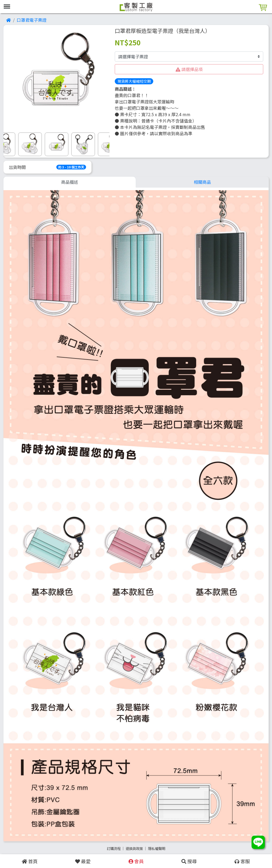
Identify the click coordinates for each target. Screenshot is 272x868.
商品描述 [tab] (70, 182)
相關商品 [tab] (202, 182)
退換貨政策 (134, 849)
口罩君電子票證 (32, 20)
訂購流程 (114, 849)
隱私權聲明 (157, 849)
